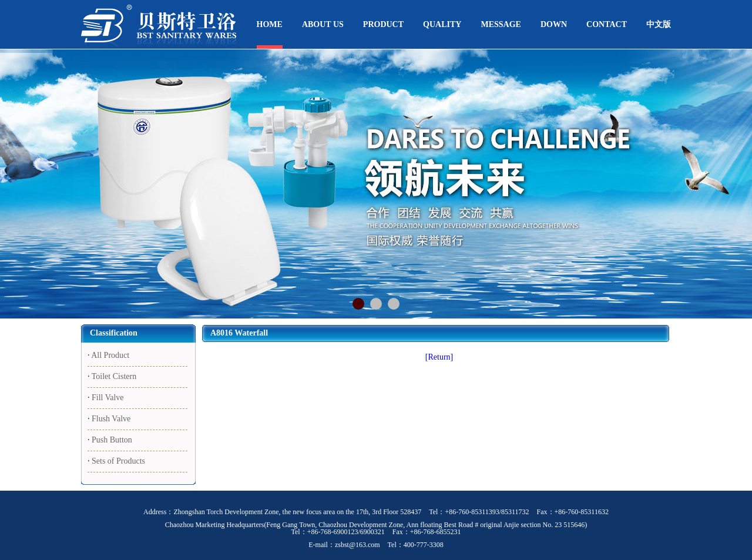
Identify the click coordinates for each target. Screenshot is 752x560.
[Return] (439, 357)
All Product (110, 355)
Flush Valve (111, 419)
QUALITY (442, 24)
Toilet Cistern (114, 376)
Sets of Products (118, 461)
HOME (270, 24)
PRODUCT (383, 24)
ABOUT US (323, 24)
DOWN (554, 24)
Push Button (112, 440)
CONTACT (607, 24)
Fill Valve (108, 398)
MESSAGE (501, 24)
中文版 (659, 24)
